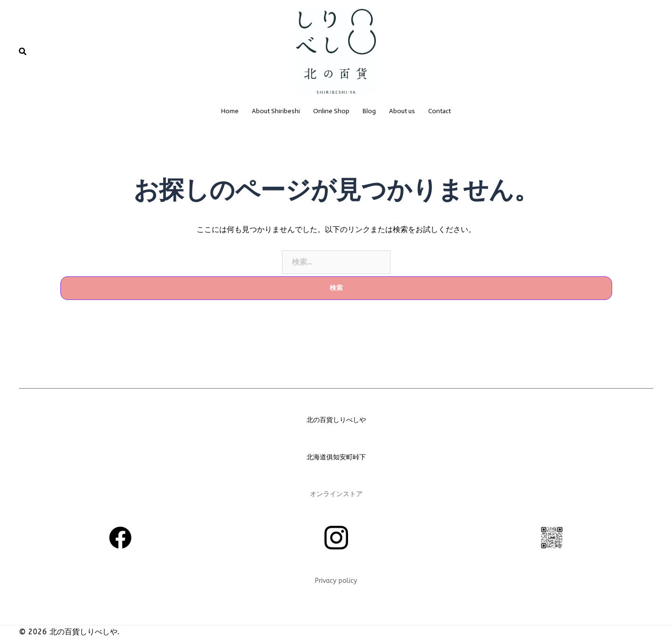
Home (230, 111)
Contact (440, 111)
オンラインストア (336, 494)
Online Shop (331, 111)
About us (402, 111)
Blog (369, 111)
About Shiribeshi (276, 111)
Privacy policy (336, 581)
